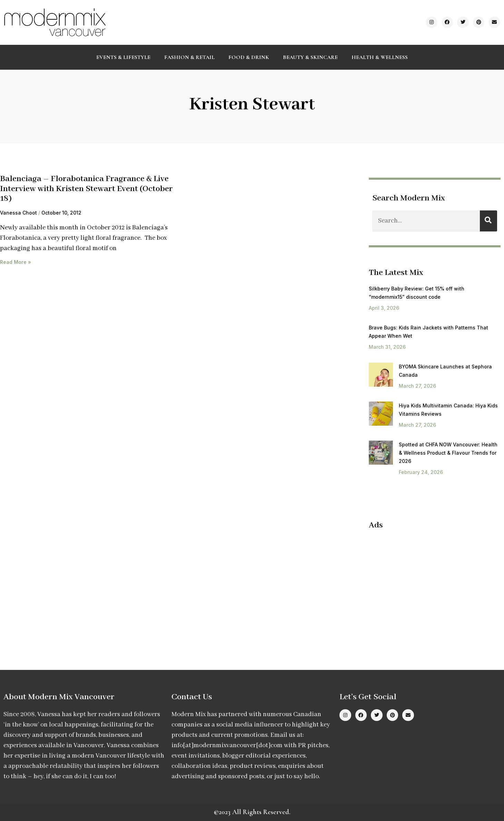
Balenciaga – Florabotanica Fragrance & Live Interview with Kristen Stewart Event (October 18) (86, 189)
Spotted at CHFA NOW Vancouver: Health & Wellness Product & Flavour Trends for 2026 (448, 453)
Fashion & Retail (189, 57)
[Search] (488, 221)
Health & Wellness (380, 57)
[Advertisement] (427, 586)
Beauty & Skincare (310, 57)
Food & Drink (249, 57)
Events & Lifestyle (123, 57)
